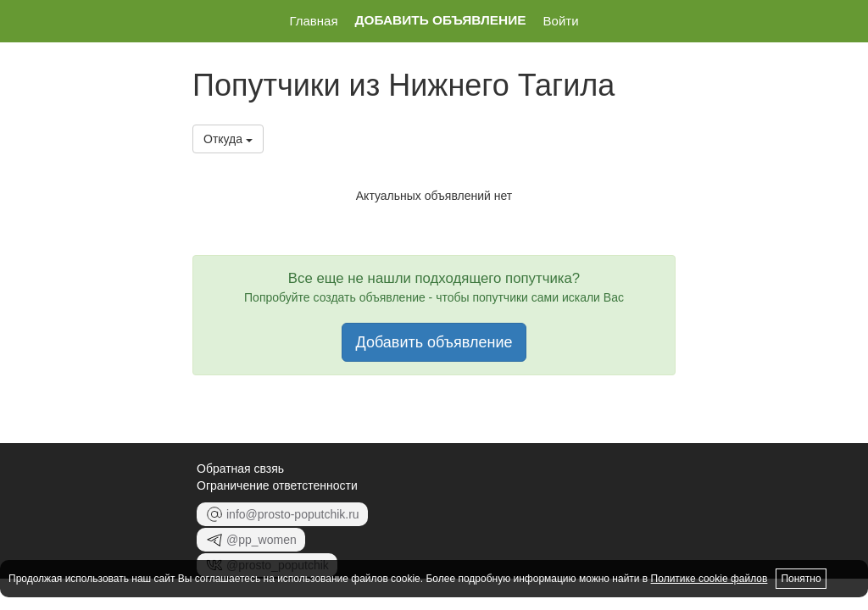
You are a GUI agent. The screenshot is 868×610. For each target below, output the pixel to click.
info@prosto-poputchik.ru (282, 514)
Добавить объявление (441, 20)
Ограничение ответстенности (277, 485)
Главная (313, 21)
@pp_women (251, 540)
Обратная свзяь (240, 469)
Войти (561, 21)
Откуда (228, 139)
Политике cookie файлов (709, 579)
